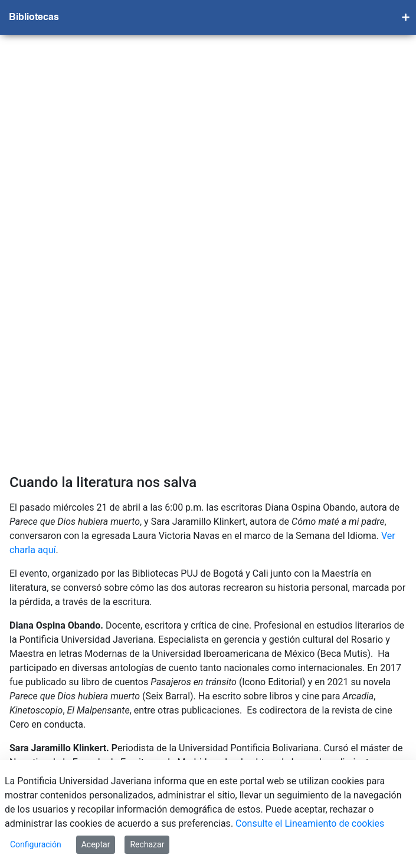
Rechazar (147, 844)
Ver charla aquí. (43, 460)
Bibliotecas (34, 18)
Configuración (36, 844)
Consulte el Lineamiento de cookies (310, 823)
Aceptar (96, 844)
